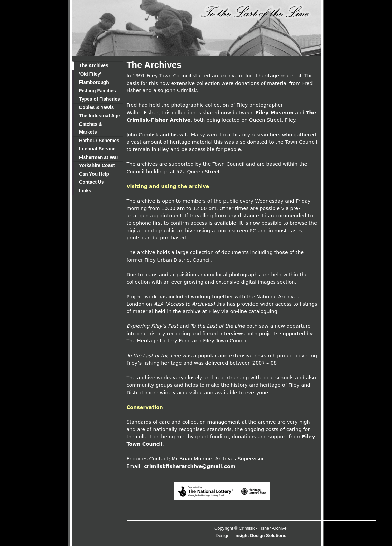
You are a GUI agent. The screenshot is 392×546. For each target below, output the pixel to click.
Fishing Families (98, 91)
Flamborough (94, 82)
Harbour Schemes (99, 141)
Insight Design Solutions (260, 536)
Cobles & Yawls (97, 107)
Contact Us (92, 182)
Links (85, 191)
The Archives (94, 65)
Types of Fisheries (100, 99)
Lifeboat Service (97, 149)
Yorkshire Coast (97, 165)
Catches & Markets (91, 128)
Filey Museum (275, 113)
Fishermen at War (99, 157)
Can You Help (94, 174)
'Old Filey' (90, 74)
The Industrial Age (100, 116)
